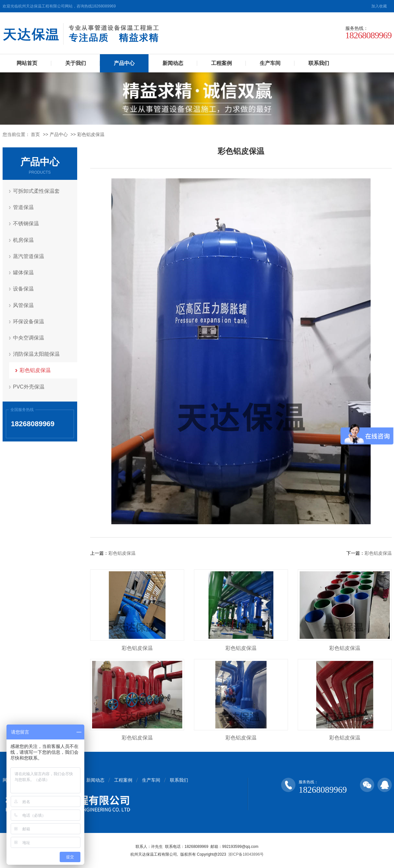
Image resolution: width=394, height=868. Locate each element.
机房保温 (24, 240)
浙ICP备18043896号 (246, 854)
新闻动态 (173, 63)
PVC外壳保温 (29, 386)
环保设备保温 (29, 321)
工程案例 (221, 63)
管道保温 (24, 207)
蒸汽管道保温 (29, 256)
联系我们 (319, 63)
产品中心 (124, 63)
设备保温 (24, 288)
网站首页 (27, 63)
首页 (35, 134)
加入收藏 (379, 6)
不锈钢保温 (26, 223)
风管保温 (24, 305)
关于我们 (76, 63)
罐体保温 (24, 272)
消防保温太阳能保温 (37, 353)
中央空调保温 (29, 337)
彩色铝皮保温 (91, 134)
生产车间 (270, 63)
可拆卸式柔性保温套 (37, 191)
